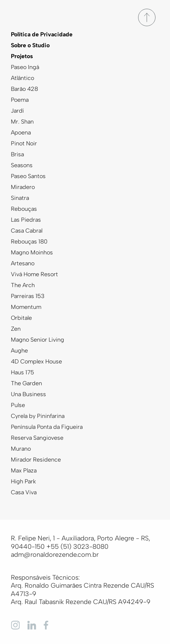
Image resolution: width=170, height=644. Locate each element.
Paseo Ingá (25, 67)
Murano (21, 449)
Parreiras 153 (28, 296)
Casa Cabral (27, 231)
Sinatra (20, 198)
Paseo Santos (28, 176)
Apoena (21, 132)
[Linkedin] (32, 625)
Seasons (22, 165)
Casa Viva (24, 492)
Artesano (23, 263)
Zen (16, 329)
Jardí (17, 111)
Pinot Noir (24, 143)
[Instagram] (15, 625)
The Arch (23, 285)
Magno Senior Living (38, 340)
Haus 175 (22, 372)
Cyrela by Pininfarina (38, 416)
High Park (23, 481)
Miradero (23, 187)
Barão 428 (24, 89)
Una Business (28, 394)
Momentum (26, 307)
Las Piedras (26, 220)
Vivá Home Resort (34, 274)
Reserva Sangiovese (37, 438)
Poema (20, 100)
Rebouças (24, 209)
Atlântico (22, 78)
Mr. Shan (22, 122)
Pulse (18, 405)
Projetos (22, 56)
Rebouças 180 (29, 241)
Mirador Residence (36, 460)
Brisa (17, 154)
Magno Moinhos (32, 252)
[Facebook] (48, 625)
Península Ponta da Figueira (47, 427)
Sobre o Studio (30, 45)
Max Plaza (24, 470)
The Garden (26, 383)
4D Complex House (36, 361)
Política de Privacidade (42, 34)
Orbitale (21, 318)
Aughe (19, 351)
